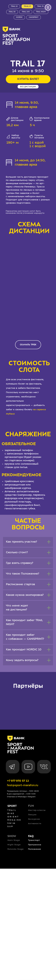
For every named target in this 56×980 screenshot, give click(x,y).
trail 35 (40, 6)
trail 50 (12, 12)
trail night (41, 12)
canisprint (34, 17)
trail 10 (14, 6)
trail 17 (27, 6)
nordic (19, 17)
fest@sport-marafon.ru (23, 785)
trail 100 (26, 12)
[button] (28, 345)
